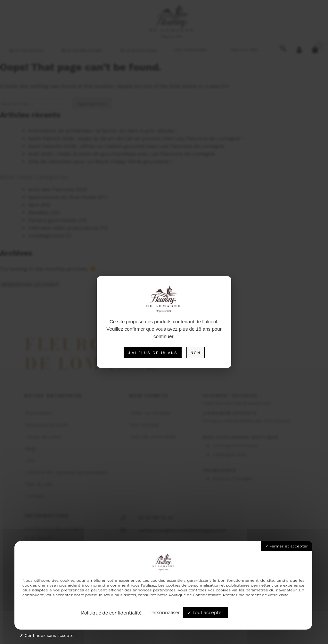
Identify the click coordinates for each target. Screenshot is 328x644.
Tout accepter (205, 613)
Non (196, 353)
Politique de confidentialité (111, 613)
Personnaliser (164, 613)
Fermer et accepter (287, 546)
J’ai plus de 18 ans (153, 353)
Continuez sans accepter (48, 636)
